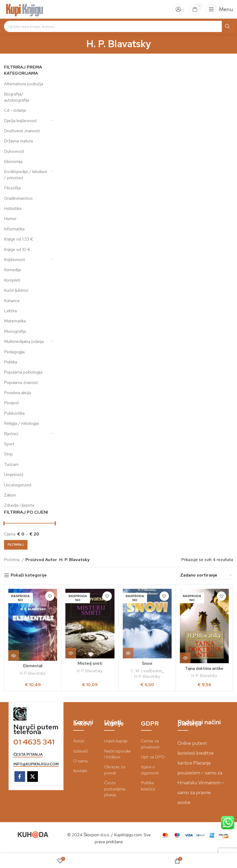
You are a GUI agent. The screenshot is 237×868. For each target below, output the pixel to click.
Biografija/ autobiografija (17, 97)
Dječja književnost (20, 121)
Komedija (12, 270)
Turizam (11, 464)
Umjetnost (14, 475)
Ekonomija (13, 161)
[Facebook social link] (20, 777)
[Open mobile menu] (219, 9)
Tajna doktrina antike (204, 668)
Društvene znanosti (22, 131)
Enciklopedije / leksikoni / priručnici (25, 175)
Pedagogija (14, 352)
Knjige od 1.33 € (19, 239)
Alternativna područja (23, 84)
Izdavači (81, 751)
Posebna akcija (17, 393)
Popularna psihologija (23, 372)
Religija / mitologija (21, 423)
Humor (10, 219)
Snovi (147, 663)
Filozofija (12, 188)
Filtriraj (16, 545)
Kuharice (12, 301)
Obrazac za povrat (115, 770)
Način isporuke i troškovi (117, 754)
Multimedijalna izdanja (24, 341)
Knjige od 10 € (17, 249)
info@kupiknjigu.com (36, 764)
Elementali (33, 666)
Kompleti (12, 280)
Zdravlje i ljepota (19, 505)
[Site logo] (25, 9)
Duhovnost (14, 151)
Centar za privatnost (150, 744)
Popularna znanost (21, 383)
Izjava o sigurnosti (150, 770)
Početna (12, 560)
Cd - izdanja (15, 110)
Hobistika (13, 208)
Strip (8, 454)
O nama (80, 761)
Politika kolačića (148, 786)
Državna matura (18, 141)
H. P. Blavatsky (33, 673)
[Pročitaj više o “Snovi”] (128, 653)
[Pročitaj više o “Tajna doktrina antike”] (185, 658)
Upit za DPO (153, 757)
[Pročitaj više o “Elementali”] (14, 655)
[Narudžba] (206, 575)
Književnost (15, 260)
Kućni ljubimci (16, 290)
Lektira (10, 311)
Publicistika (14, 413)
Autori (79, 741)
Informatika (14, 229)
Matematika (15, 321)
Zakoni (10, 495)
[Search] (118, 26)
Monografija (15, 331)
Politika (11, 362)
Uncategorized (18, 485)
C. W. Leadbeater (147, 671)
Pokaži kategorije (29, 575)
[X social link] (33, 777)
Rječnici (11, 434)
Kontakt (80, 771)
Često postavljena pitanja (115, 789)
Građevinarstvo (18, 198)
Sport (9, 444)
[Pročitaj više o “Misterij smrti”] (71, 653)
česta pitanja (28, 755)
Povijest (11, 403)
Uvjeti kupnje (116, 741)
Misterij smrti (90, 663)
